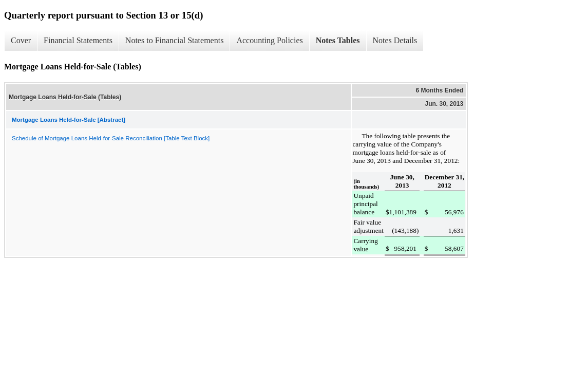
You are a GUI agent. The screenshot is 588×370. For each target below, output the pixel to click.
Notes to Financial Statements (175, 40)
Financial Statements (78, 40)
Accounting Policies (269, 40)
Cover (21, 40)
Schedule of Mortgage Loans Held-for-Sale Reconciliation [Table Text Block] (111, 138)
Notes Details (395, 40)
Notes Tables (338, 40)
